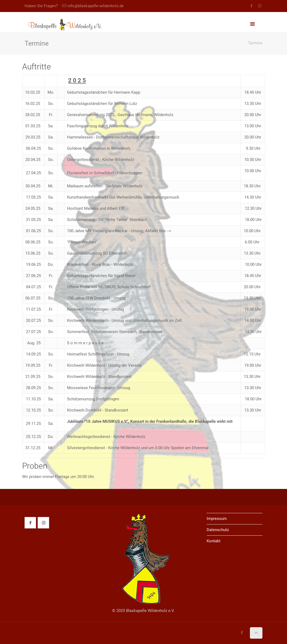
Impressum (217, 519)
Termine (255, 43)
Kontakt (214, 541)
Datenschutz (218, 530)
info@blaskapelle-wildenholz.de (96, 6)
